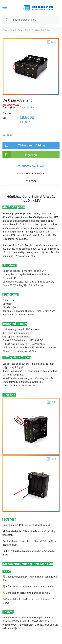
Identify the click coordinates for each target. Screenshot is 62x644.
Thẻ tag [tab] (31, 181)
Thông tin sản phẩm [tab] (31, 166)
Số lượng (7, 134)
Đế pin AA (23, 30)
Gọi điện (31, 155)
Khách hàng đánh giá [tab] (31, 173)
